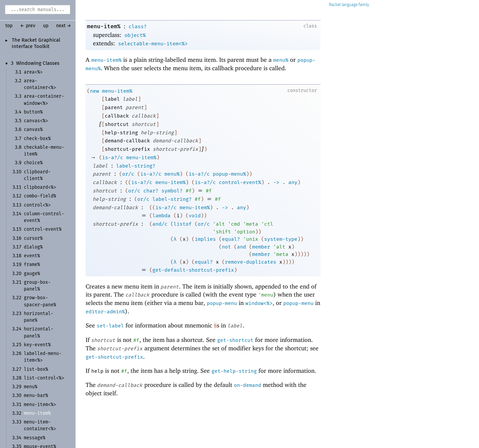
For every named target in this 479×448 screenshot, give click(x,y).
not (226, 247)
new (94, 91)
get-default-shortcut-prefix (193, 270)
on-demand (248, 385)
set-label (110, 326)
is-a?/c (113, 158)
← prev (28, 26)
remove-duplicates (251, 262)
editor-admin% (105, 312)
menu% (281, 60)
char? (151, 191)
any (293, 182)
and (242, 247)
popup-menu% (229, 174)
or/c (128, 174)
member (261, 247)
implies (205, 239)
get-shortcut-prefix (114, 357)
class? (138, 27)
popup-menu (222, 303)
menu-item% (104, 26)
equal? (231, 239)
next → (64, 26)
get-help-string (234, 371)
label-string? (136, 166)
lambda (161, 216)
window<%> (259, 303)
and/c (160, 224)
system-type (281, 239)
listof (183, 224)
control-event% (240, 182)
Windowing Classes (38, 63)
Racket (349, 5)
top (9, 26)
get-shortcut (235, 340)
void (195, 216)
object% (135, 35)
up (46, 26)
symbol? (172, 191)
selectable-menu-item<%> (153, 44)
